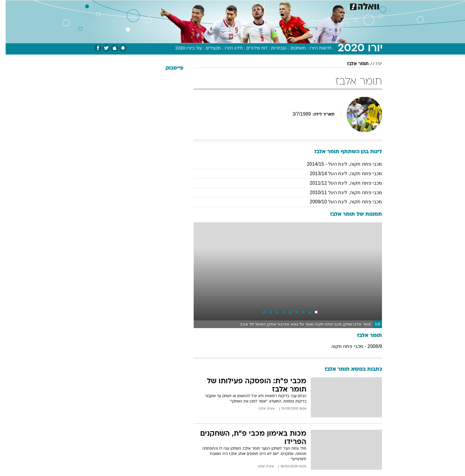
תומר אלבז (352, 64)
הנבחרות (273, 48)
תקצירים (208, 48)
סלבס (279, 6)
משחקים (293, 48)
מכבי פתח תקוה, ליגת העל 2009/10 (340, 202)
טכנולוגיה (187, 6)
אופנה (165, 6)
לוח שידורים (251, 48)
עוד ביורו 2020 (183, 48)
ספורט (317, 6)
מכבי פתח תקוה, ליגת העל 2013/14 (340, 174)
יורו (373, 64)
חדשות (337, 6)
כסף (263, 6)
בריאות (229, 6)
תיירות (209, 6)
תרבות (298, 6)
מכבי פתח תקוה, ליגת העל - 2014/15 (339, 164)
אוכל (247, 6)
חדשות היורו (315, 48)
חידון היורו (228, 48)
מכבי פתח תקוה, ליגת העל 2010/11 (340, 193)
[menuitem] (334, 6)
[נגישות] (8, 6)
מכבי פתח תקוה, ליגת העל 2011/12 (340, 183)
